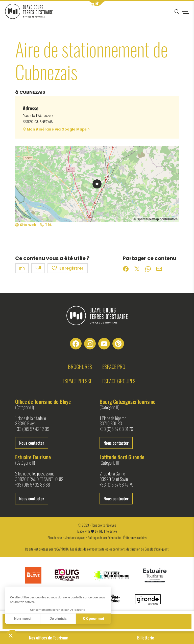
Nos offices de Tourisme (48, 638)
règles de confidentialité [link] (90, 549)
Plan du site (55, 538)
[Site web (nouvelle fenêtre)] (26, 225)
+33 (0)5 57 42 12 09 (32, 429)
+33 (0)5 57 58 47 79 (116, 485)
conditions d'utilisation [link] (127, 549)
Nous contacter (32, 443)
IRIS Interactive (108, 531)
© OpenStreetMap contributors (155, 219)
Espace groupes (119, 381)
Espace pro (114, 366)
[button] (97, 4)
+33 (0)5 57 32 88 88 (33, 485)
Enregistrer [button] (68, 268)
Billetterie (146, 638)
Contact (97, 621)
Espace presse (77, 381)
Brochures (80, 366)
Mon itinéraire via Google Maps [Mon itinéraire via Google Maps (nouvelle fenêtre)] (57, 129)
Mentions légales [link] (75, 538)
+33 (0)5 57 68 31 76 (116, 429)
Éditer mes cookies (135, 538)
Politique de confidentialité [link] (104, 538)
